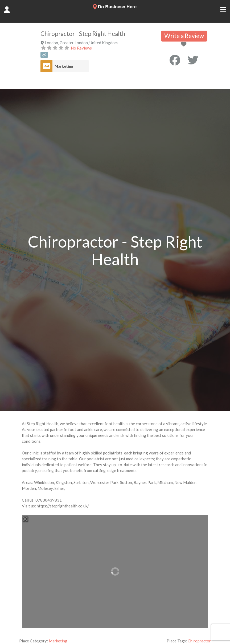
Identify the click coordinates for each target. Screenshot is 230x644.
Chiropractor (199, 641)
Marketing (64, 66)
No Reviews (81, 48)
